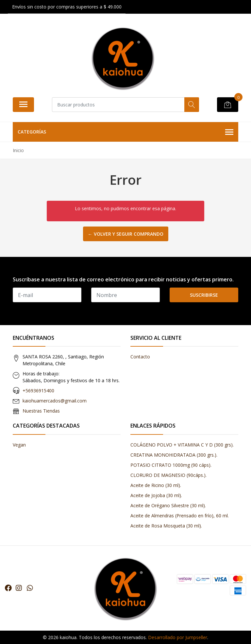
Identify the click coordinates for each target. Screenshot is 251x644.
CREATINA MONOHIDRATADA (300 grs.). (174, 455)
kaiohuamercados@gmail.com (55, 401)
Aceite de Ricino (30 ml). (156, 485)
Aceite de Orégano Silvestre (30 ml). (168, 505)
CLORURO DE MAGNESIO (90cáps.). (168, 475)
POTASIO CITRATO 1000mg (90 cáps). (171, 465)
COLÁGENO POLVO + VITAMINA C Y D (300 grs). (182, 445)
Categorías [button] (125, 132)
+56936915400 (38, 391)
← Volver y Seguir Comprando (126, 234)
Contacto (140, 357)
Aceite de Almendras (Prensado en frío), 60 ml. (180, 516)
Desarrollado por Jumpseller (178, 637)
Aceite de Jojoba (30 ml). (156, 495)
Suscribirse (204, 295)
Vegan (19, 445)
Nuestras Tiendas (41, 411)
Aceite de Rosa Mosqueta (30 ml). (166, 526)
